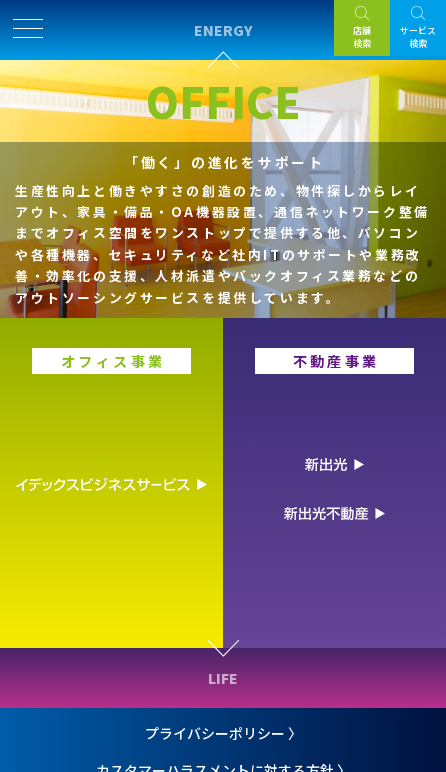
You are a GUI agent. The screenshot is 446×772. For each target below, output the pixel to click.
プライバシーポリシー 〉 (223, 733)
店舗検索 (362, 36)
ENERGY (223, 30)
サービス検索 (418, 36)
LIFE (223, 678)
